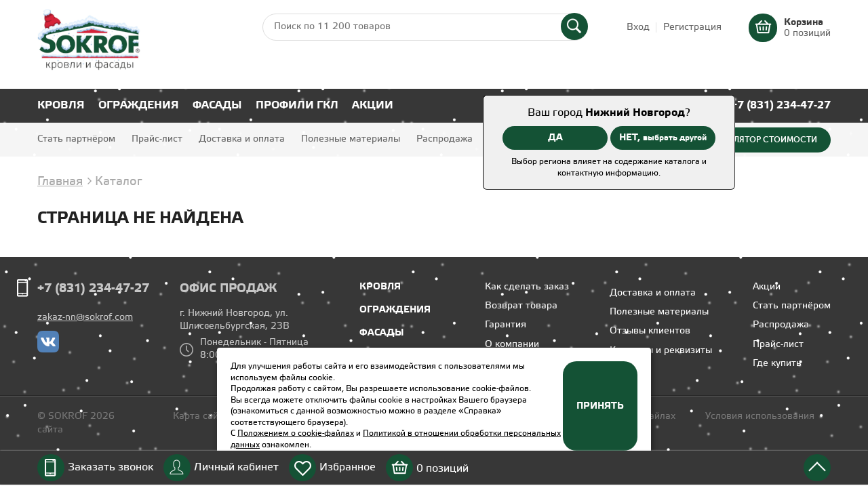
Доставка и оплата (242, 139)
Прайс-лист (157, 139)
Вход (638, 27)
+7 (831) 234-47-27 (781, 105)
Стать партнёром (76, 139)
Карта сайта (201, 416)
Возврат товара (521, 306)
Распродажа (445, 139)
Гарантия (506, 325)
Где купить (777, 364)
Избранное (348, 467)
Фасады (217, 105)
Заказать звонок (111, 467)
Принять (600, 406)
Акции (373, 105)
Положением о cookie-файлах (296, 433)
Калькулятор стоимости (760, 140)
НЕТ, (663, 138)
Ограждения (139, 105)
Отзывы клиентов (650, 331)
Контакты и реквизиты (661, 351)
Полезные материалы (351, 139)
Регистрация (692, 27)
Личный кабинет (236, 467)
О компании (512, 345)
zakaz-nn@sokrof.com (85, 318)
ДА (555, 138)
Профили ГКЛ (297, 105)
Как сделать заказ (527, 287)
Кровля (61, 105)
